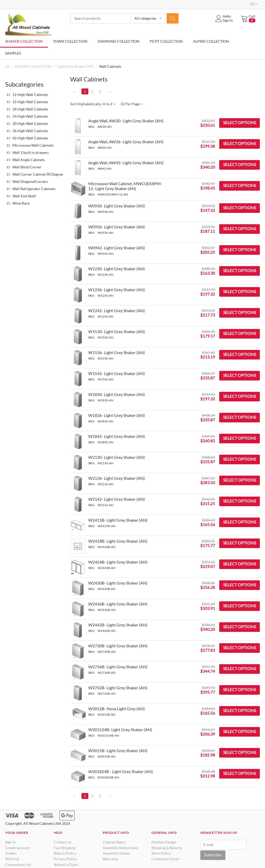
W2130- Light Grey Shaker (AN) (117, 457)
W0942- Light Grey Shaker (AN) (117, 248)
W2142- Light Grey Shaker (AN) (117, 499)
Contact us (62, 842)
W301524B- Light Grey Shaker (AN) (120, 729)
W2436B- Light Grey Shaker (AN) (118, 604)
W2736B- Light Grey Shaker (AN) (118, 667)
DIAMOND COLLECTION (119, 41)
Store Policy (161, 853)
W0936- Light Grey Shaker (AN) (117, 227)
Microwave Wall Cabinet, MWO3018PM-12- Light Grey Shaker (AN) (125, 186)
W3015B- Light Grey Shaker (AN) (118, 750)
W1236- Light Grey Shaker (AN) (117, 290)
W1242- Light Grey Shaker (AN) (117, 310)
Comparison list (18, 865)
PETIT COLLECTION (166, 41)
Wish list (12, 859)
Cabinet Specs (114, 842)
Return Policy (65, 853)
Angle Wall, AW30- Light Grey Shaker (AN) (126, 121)
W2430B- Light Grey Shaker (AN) (118, 583)
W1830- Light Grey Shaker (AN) (117, 394)
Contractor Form (165, 859)
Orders (11, 853)
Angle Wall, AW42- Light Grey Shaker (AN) (126, 163)
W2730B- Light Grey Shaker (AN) (118, 646)
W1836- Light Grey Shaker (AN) (117, 415)
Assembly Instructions (121, 848)
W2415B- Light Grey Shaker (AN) (118, 520)
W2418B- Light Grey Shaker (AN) (118, 541)
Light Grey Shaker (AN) (75, 66)
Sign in (10, 842)
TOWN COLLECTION (70, 41)
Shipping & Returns (167, 848)
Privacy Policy (65, 859)
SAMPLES (13, 53)
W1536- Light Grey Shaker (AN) (117, 352)
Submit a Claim (66, 865)
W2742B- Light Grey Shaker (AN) (118, 688)
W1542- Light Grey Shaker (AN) (117, 373)
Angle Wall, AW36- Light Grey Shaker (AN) (126, 142)
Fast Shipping (65, 848)
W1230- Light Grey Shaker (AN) (117, 269)
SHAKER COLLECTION (24, 41)
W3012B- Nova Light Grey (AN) (117, 709)
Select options (240, 122)
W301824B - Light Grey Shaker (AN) (121, 771)
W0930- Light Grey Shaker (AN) (117, 206)
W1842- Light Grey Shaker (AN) (117, 436)
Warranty (110, 859)
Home (7, 66)
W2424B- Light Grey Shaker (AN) (118, 562)
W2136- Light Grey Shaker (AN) (117, 478)
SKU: (92, 127)
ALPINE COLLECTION (211, 41)
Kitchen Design (164, 842)
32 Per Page (131, 104)
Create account (17, 848)
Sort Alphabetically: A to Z (93, 104)
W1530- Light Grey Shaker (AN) (117, 331)
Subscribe (213, 855)
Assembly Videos (116, 853)
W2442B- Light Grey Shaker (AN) (118, 625)
